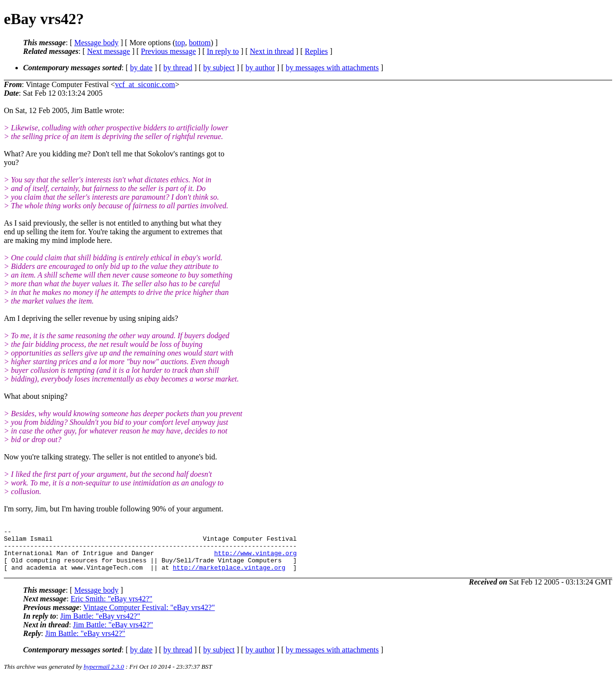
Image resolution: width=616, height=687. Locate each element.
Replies (316, 51)
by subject (219, 68)
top (180, 43)
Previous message (168, 51)
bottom (199, 43)
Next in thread (272, 51)
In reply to (223, 51)
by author (260, 68)
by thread (178, 68)
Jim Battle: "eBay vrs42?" (100, 625)
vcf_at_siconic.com (145, 84)
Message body (96, 43)
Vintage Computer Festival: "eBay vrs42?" (149, 616)
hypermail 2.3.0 (104, 675)
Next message (109, 51)
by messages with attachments (332, 68)
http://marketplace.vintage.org (229, 576)
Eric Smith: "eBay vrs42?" (112, 607)
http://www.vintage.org (256, 559)
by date (141, 68)
